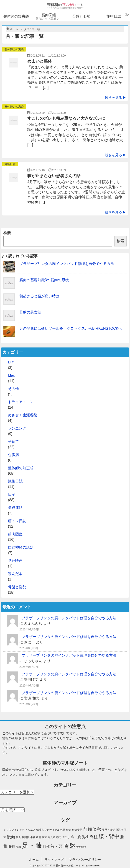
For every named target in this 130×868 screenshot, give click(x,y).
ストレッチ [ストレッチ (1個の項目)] (18, 830)
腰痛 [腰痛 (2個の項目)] (12, 847)
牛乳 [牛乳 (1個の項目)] (33, 837)
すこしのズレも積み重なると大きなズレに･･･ (69, 118)
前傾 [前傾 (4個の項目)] (88, 829)
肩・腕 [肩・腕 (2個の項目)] (76, 837)
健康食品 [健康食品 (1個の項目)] (77, 830)
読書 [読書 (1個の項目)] (19, 847)
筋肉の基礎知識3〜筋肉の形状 (44, 280)
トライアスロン (21, 402)
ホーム (34, 860)
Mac (11, 375)
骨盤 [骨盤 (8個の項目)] (69, 846)
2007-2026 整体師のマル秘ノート (62, 865)
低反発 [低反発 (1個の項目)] (40, 830)
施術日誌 (114, 16)
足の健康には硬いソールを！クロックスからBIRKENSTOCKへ (71, 328)
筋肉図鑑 (49, 17)
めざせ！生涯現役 (23, 415)
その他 (13, 389)
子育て (13, 442)
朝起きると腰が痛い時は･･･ (42, 296)
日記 (12, 494)
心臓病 (13, 455)
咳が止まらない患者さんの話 (54, 176)
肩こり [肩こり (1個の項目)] (66, 837)
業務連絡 (15, 508)
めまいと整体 (40, 61)
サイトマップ (54, 860)
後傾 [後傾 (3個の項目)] (11, 837)
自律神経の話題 (21, 547)
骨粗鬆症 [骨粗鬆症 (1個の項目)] (81, 847)
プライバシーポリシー (85, 860)
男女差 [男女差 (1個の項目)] (52, 837)
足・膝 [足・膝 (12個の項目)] (32, 845)
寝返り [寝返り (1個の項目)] (119, 830)
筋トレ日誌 (17, 521)
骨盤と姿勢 (81, 16)
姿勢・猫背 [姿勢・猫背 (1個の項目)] (108, 830)
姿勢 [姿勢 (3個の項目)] (97, 829)
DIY (11, 362)
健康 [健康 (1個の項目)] (69, 830)
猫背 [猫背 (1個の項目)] (44, 837)
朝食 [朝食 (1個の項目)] (18, 837)
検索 (7, 233)
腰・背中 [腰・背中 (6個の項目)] (109, 836)
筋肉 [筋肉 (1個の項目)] (59, 837)
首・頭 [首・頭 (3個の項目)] (56, 846)
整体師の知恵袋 (16, 16)
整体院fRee (23, 770)
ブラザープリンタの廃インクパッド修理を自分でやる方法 (67, 264)
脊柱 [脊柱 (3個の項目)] (94, 837)
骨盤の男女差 (30, 312)
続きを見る (115, 97)
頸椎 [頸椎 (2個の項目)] (46, 847)
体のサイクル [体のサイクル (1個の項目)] (52, 830)
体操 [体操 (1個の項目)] (63, 830)
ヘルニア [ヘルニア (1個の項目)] (30, 830)
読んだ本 (15, 574)
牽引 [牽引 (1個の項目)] (38, 837)
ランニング (17, 428)
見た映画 (15, 561)
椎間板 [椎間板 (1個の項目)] (26, 837)
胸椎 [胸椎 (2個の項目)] (85, 837)
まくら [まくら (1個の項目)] (7, 830)
